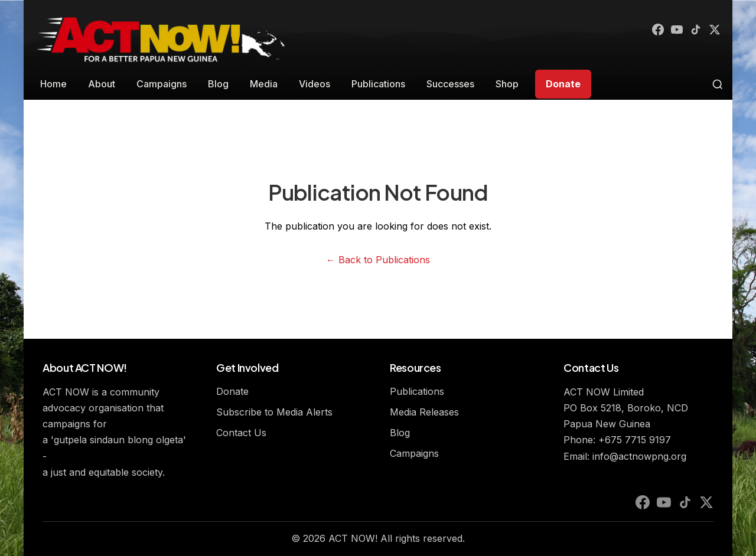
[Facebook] (650, 31)
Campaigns (162, 84)
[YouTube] (671, 31)
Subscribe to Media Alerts (274, 412)
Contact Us (241, 433)
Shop (507, 84)
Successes (450, 84)
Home (53, 84)
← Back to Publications (378, 260)
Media (264, 84)
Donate (563, 84)
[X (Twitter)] (713, 31)
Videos (315, 84)
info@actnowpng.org (639, 456)
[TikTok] (692, 31)
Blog (218, 84)
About (102, 84)
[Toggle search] (718, 84)
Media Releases (424, 412)
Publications (378, 84)
